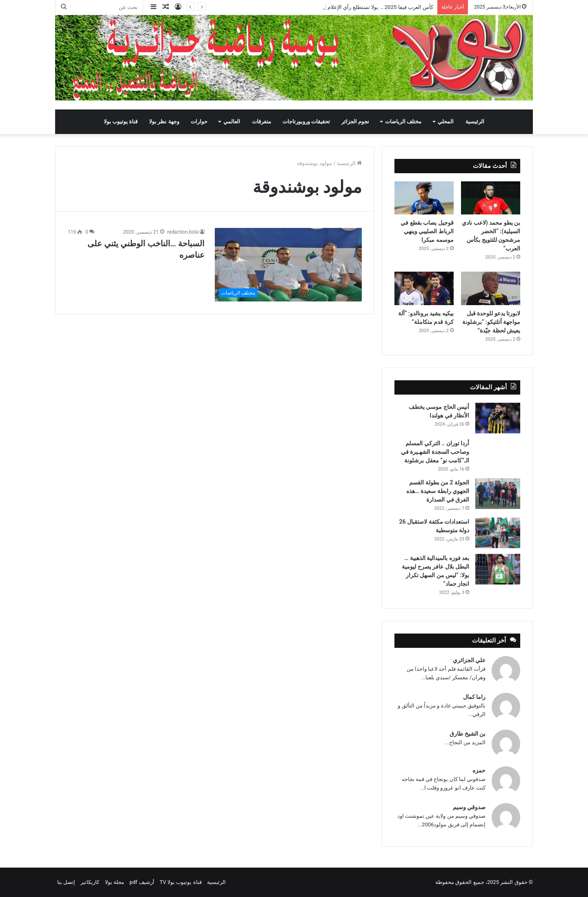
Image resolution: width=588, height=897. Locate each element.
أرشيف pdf (142, 882)
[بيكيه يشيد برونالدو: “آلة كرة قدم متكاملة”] (424, 288)
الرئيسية (475, 122)
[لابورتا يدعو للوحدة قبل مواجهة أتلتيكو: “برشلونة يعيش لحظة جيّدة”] (491, 288)
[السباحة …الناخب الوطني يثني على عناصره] (288, 265)
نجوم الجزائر (355, 122)
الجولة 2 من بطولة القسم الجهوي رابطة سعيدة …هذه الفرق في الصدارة (438, 491)
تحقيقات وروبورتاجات (306, 122)
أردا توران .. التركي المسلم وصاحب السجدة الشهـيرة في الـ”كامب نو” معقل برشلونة (435, 452)
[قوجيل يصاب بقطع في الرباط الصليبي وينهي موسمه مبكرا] (424, 198)
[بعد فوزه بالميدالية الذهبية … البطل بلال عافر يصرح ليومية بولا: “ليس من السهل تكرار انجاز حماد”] (498, 569)
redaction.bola (183, 232)
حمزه (479, 770)
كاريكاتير (90, 882)
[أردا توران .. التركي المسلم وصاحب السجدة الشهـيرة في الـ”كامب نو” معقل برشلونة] (498, 450)
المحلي (446, 122)
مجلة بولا (115, 882)
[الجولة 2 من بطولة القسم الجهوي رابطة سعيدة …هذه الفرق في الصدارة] (498, 494)
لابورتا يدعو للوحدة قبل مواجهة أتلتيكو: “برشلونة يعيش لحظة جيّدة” (491, 322)
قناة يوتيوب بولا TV (181, 882)
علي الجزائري (469, 660)
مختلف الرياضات (403, 122)
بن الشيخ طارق (468, 734)
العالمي (232, 122)
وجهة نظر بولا (164, 122)
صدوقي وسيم (469, 807)
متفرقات (262, 122)
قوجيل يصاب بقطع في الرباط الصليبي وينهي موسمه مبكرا (427, 231)
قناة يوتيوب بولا (121, 122)
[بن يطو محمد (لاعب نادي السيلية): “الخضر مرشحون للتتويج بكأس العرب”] (491, 198)
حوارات (199, 122)
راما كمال (474, 697)
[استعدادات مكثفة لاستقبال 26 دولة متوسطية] (498, 533)
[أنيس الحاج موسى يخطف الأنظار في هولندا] (498, 418)
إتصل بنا (66, 882)
